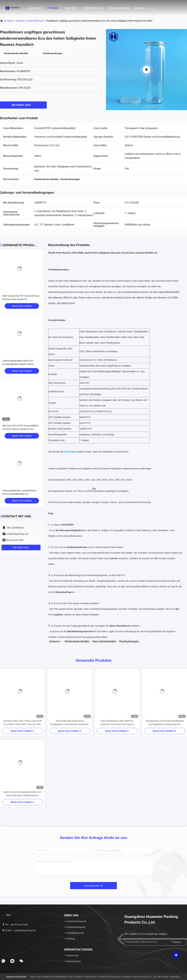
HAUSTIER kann (35, 21)
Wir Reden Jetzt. (23, 105)
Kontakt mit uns (93, 8)
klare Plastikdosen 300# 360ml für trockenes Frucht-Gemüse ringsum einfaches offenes (117, 723)
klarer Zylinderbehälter (104, 641)
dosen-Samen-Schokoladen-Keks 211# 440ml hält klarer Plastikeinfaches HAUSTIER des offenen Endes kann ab (23, 794)
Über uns (71, 8)
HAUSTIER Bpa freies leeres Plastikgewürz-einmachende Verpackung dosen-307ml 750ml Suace (70, 723)
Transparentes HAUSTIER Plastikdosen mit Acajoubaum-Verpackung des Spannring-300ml (165, 723)
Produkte (53, 8)
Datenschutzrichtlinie (16, 977)
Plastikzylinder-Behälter (77, 641)
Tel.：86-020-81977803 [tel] (15, 925)
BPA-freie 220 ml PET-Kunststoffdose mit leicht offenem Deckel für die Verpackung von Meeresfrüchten (20, 429)
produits (20, 21)
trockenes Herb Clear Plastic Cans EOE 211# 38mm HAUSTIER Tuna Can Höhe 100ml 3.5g (23, 723)
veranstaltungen (119, 8)
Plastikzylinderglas (129, 641)
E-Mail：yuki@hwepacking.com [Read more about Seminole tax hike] (19, 930)
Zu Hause (35, 8)
